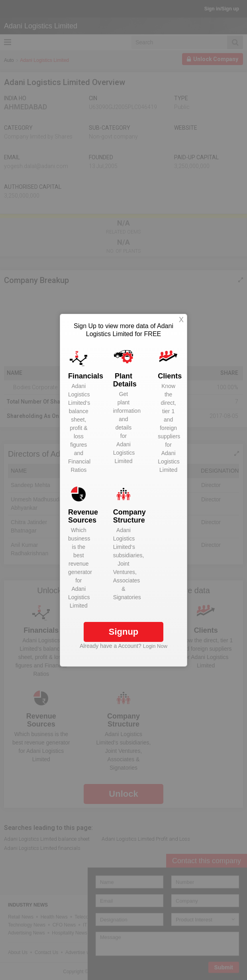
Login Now (155, 646)
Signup (124, 632)
